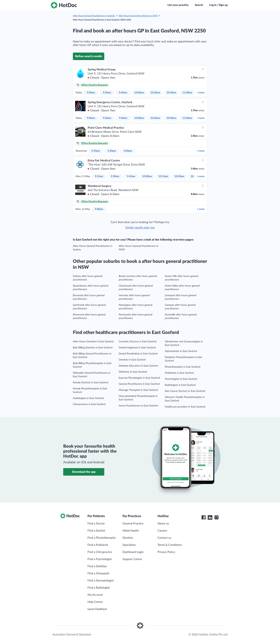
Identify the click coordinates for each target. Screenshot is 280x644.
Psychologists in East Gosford (181, 379)
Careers (162, 531)
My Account (95, 595)
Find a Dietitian (97, 566)
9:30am (115, 176)
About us (163, 524)
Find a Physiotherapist (102, 538)
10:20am (155, 93)
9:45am (131, 176)
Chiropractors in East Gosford (89, 404)
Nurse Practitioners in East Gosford (138, 406)
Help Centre (95, 602)
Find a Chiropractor (100, 552)
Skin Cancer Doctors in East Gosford (185, 391)
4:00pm (128, 151)
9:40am (123, 93)
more (201, 93)
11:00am (187, 93)
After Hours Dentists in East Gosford (93, 342)
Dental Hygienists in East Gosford (137, 348)
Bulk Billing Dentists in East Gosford (93, 348)
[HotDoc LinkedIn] (210, 517)
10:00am (139, 93)
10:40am (171, 93)
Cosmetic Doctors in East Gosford (138, 342)
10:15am (163, 176)
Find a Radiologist (99, 588)
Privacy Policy (166, 552)
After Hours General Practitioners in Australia (94, 16)
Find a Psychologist (100, 559)
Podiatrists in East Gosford (179, 373)
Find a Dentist (96, 531)
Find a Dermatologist (101, 581)
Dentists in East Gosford (132, 360)
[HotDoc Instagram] (216, 517)
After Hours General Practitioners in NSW (138, 16)
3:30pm (112, 151)
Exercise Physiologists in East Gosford (139, 378)
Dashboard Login (133, 552)
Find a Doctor (96, 524)
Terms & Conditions (170, 545)
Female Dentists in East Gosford (91, 383)
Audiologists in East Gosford (88, 398)
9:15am (99, 176)
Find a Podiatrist (98, 545)
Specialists (129, 545)
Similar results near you (140, 228)
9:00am (91, 93)
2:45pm (96, 151)
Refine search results (89, 56)
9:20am (107, 93)
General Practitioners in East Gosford (139, 384)
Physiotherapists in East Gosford (183, 367)
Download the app (84, 472)
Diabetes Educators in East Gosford (138, 366)
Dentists (128, 538)
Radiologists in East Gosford (180, 385)
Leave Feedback (97, 609)
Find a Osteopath (98, 573)
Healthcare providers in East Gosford (185, 407)
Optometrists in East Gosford (181, 351)
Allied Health (131, 531)
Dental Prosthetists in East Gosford (138, 354)
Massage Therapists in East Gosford (138, 390)
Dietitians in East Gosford (133, 372)
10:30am (179, 176)
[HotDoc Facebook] (204, 517)
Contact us (164, 538)
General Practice (133, 524)
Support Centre (132, 559)
